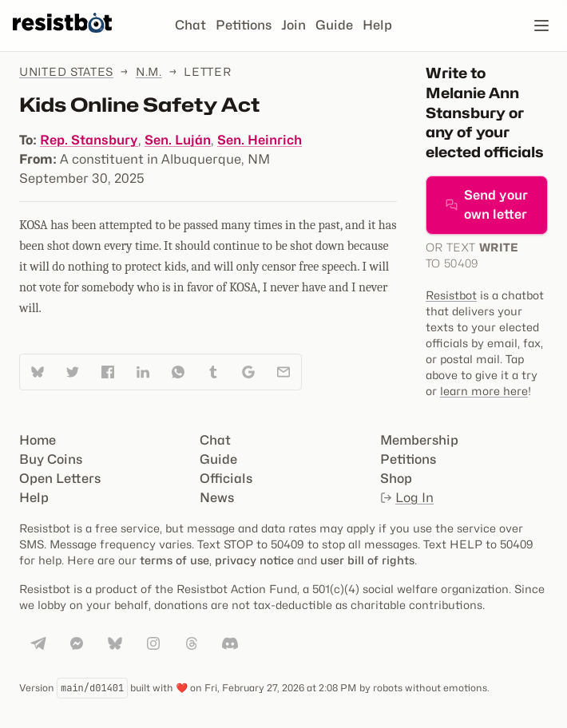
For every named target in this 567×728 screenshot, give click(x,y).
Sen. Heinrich (260, 140)
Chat (190, 25)
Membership (419, 440)
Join (293, 25)
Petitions (244, 25)
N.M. (149, 71)
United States (66, 71)
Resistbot (451, 295)
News (217, 498)
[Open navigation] (541, 26)
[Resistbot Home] (62, 38)
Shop (396, 479)
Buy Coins (51, 459)
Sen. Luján (178, 140)
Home (38, 440)
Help (377, 25)
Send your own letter (487, 205)
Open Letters (60, 479)
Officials (226, 479)
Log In (407, 498)
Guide (334, 25)
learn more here (484, 391)
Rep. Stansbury (89, 140)
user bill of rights (367, 560)
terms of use (174, 560)
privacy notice (254, 560)
